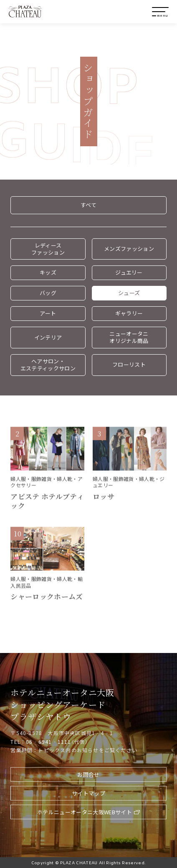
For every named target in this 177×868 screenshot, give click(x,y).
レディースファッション (48, 249)
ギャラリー (129, 313)
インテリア (48, 337)
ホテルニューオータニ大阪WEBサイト (85, 812)
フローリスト (129, 364)
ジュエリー (129, 272)
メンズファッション (129, 249)
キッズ (48, 272)
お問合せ (88, 774)
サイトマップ (88, 793)
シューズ (129, 293)
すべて (88, 205)
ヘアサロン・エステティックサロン (48, 365)
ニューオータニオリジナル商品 (129, 337)
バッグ (48, 293)
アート (48, 313)
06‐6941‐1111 (48, 742)
